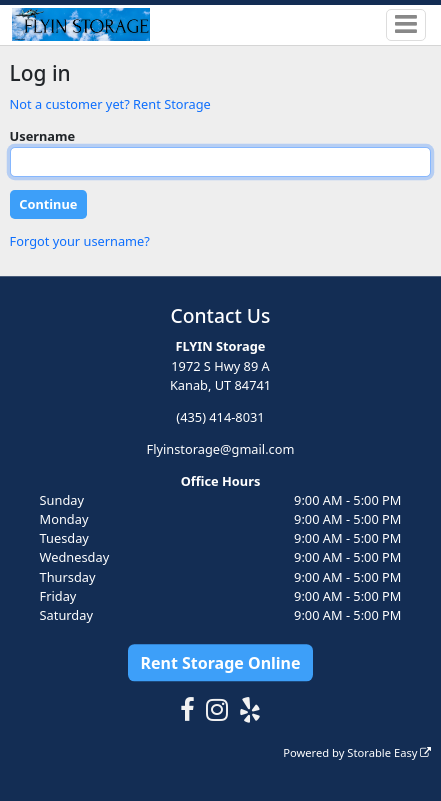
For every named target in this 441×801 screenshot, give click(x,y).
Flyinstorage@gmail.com (221, 449)
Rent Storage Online (220, 663)
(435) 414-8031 (220, 417)
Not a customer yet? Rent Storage (110, 104)
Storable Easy (389, 752)
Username (43, 136)
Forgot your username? (80, 241)
